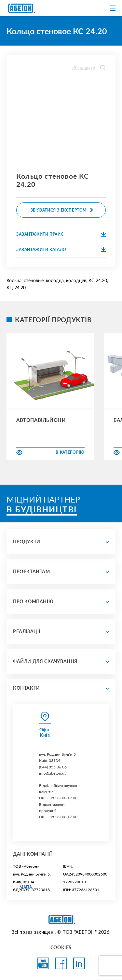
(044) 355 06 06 (53, 767)
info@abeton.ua (53, 773)
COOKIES (61, 947)
